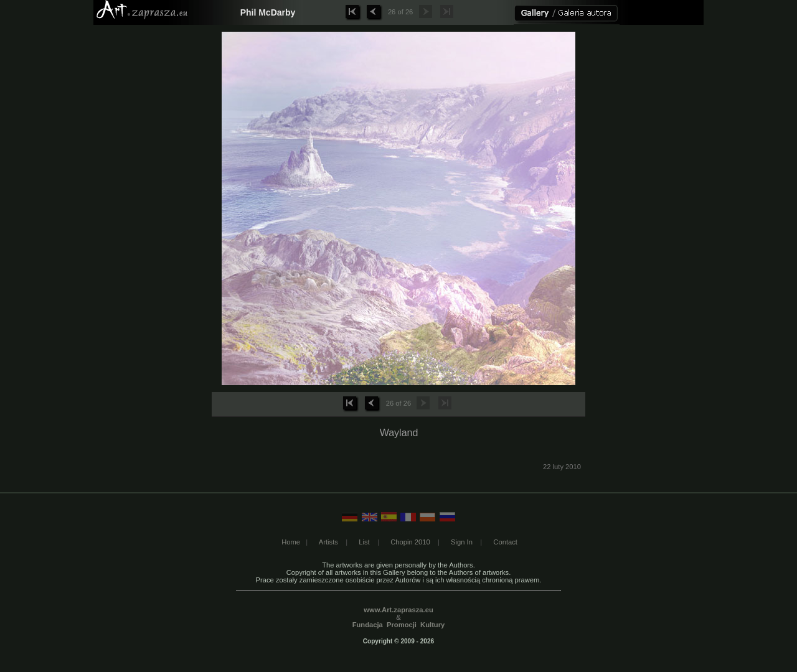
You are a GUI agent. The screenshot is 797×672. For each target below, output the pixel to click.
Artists (328, 542)
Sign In (462, 542)
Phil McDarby (268, 12)
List (364, 542)
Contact (505, 542)
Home (291, 542)
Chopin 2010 (410, 542)
